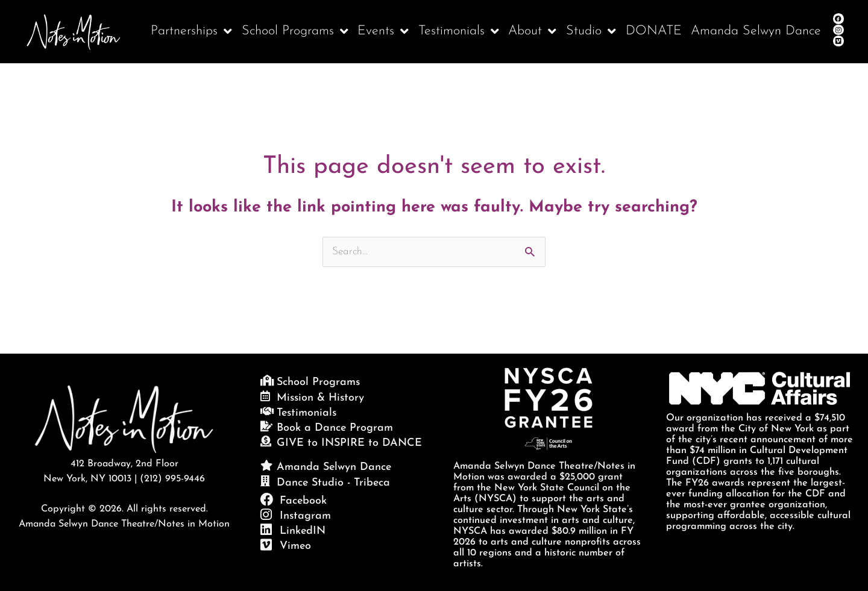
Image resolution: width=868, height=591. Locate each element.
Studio (591, 32)
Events (383, 32)
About (532, 32)
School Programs (295, 32)
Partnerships (191, 32)
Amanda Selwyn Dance (756, 31)
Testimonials (459, 32)
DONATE (654, 31)
